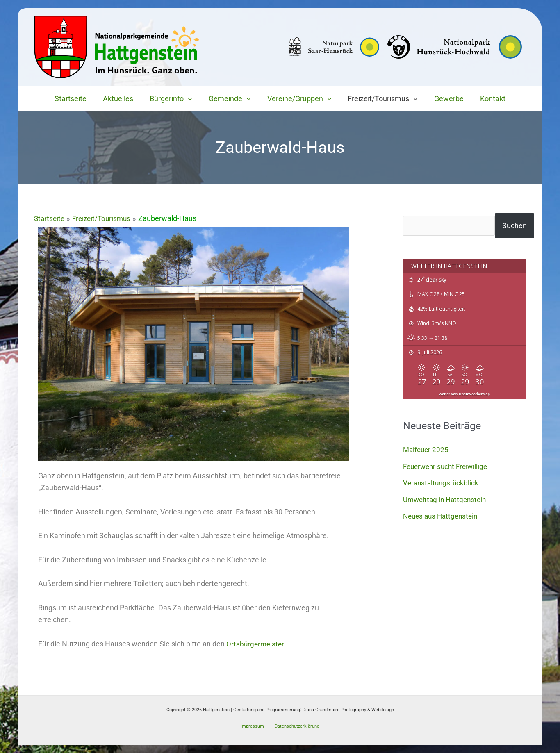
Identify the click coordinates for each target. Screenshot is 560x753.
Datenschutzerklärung (295, 726)
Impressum (253, 726)
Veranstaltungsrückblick (442, 483)
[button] (190, 99)
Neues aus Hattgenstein (443, 516)
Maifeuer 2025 (427, 449)
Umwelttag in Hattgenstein (447, 499)
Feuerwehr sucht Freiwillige (448, 466)
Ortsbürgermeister (256, 644)
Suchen (519, 226)
